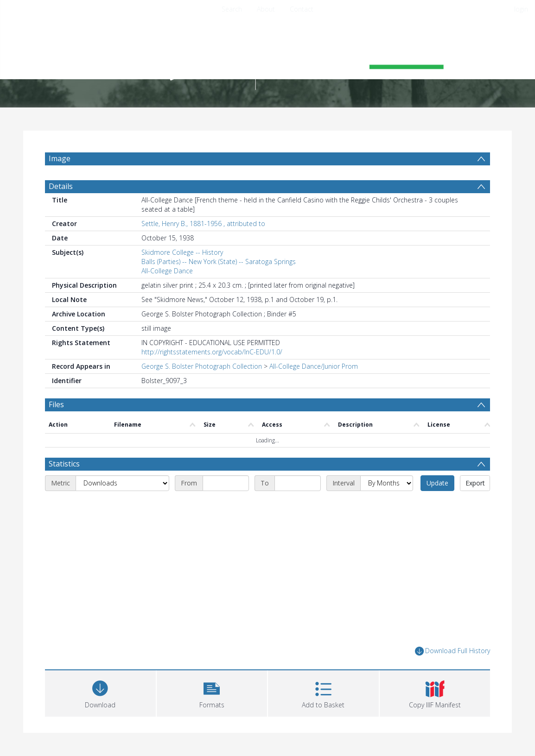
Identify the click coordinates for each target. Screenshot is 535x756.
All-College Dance (167, 271)
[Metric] (122, 483)
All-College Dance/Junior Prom (314, 366)
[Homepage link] (267, 59)
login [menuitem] (521, 9)
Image (60, 158)
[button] (212, 692)
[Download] (100, 692)
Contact (302, 9)
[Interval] (387, 483)
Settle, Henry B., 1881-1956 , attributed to (203, 224)
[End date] (298, 483)
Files (56, 404)
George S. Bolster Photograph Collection (202, 366)
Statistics (64, 464)
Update (437, 483)
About (266, 9)
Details (61, 186)
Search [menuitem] (232, 9)
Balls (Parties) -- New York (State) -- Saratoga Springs (219, 261)
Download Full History (452, 651)
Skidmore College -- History (182, 252)
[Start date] (226, 483)
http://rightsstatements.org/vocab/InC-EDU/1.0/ (212, 352)
